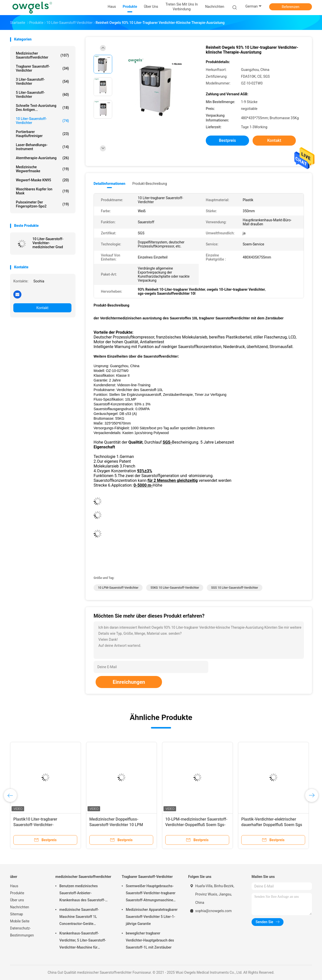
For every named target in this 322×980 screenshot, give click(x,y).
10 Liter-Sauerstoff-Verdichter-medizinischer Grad (48, 243)
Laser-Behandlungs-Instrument (42, 147)
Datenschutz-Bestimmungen (22, 932)
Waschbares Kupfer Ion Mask (42, 191)
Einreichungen (129, 682)
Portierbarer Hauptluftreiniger (42, 134)
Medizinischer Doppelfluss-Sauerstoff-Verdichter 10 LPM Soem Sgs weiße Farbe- (116, 825)
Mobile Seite (20, 921)
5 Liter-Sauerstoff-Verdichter (42, 95)
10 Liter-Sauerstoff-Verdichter (42, 121)
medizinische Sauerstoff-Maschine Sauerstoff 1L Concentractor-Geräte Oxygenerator (79, 917)
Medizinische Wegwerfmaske (42, 169)
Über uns (17, 900)
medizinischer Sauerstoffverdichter (42, 55)
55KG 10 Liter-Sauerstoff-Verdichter (175, 588)
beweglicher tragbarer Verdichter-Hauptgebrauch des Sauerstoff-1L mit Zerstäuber (150, 940)
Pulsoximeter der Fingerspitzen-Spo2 (42, 204)
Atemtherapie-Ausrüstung (42, 158)
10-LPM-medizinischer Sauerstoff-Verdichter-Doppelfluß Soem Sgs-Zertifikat (196, 825)
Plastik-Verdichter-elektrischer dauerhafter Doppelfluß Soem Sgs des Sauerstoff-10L (272, 825)
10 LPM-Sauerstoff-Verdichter (118, 588)
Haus (14, 886)
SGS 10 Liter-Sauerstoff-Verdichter (235, 588)
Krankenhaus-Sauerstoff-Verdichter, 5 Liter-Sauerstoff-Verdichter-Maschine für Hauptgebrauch (83, 941)
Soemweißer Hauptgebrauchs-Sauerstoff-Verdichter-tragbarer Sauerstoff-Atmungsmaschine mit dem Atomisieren (151, 894)
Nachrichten (20, 907)
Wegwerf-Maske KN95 (42, 180)
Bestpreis (227, 140)
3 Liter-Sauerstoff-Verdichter (42, 81)
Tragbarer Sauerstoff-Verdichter (42, 68)
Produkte (17, 893)
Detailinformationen (109, 184)
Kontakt (42, 308)
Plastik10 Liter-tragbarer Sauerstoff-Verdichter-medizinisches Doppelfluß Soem (42, 825)
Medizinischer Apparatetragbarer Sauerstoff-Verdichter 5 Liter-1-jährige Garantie (152, 917)
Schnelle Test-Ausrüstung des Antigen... (42, 108)
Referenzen (291, 7)
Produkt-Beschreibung (150, 184)
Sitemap (16, 914)
